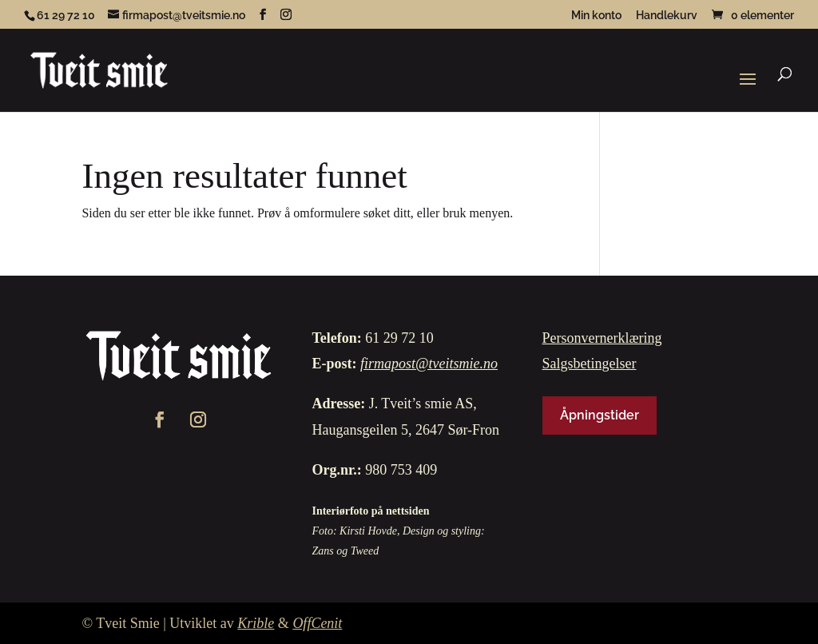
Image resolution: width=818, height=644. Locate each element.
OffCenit (317, 623)
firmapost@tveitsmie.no (429, 364)
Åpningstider (600, 415)
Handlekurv (667, 16)
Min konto (596, 16)
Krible (256, 623)
